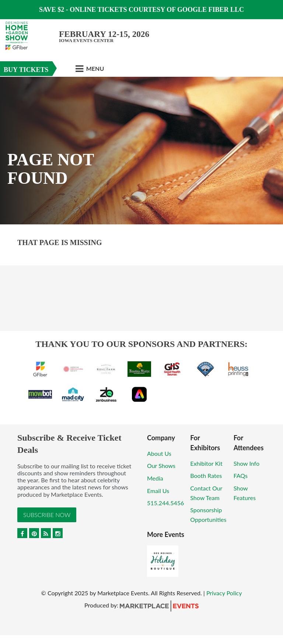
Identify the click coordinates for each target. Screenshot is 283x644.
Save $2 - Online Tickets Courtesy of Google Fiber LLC (141, 10)
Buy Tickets (26, 70)
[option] (141, 151)
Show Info (247, 463)
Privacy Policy (224, 593)
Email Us (158, 491)
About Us (159, 453)
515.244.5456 (165, 503)
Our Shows (161, 466)
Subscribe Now (47, 515)
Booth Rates (206, 476)
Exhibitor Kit (206, 463)
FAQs (241, 476)
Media (155, 478)
